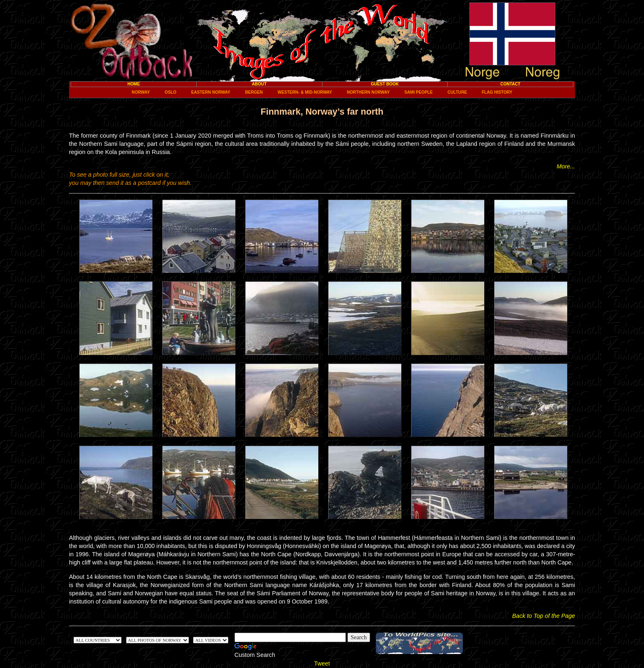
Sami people (419, 92)
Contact (510, 84)
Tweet (322, 663)
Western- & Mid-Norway (305, 92)
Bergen (254, 92)
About (259, 84)
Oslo (171, 92)
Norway (141, 92)
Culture (457, 92)
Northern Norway (368, 92)
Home (133, 84)
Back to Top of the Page (544, 616)
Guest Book (385, 84)
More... (566, 166)
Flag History (497, 92)
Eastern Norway (210, 92)
